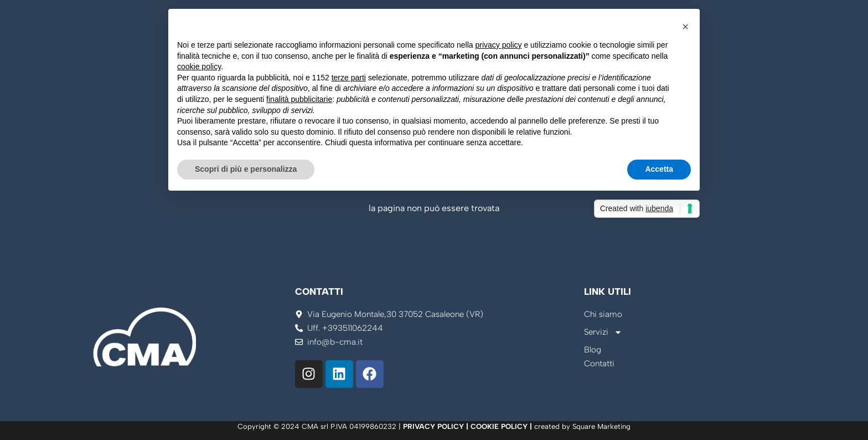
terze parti (349, 78)
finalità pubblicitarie (299, 99)
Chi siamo (603, 314)
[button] (685, 27)
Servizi (603, 332)
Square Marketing (601, 426)
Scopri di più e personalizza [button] (246, 169)
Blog (593, 350)
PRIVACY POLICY (433, 426)
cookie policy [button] (199, 66)
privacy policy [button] (499, 45)
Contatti (599, 364)
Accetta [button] (659, 169)
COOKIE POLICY (499, 426)
